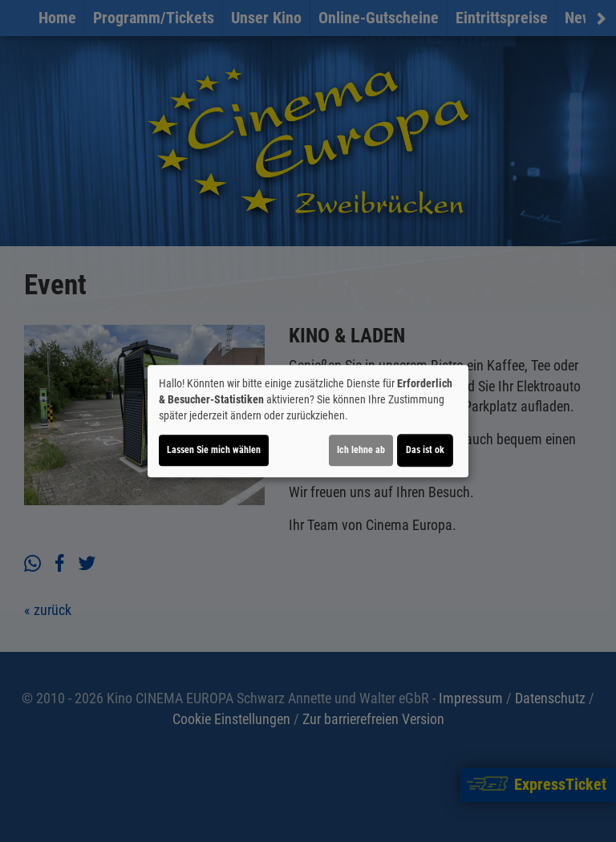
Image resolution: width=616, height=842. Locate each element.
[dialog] (308, 421)
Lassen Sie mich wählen (214, 450)
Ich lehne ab (361, 450)
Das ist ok (425, 450)
